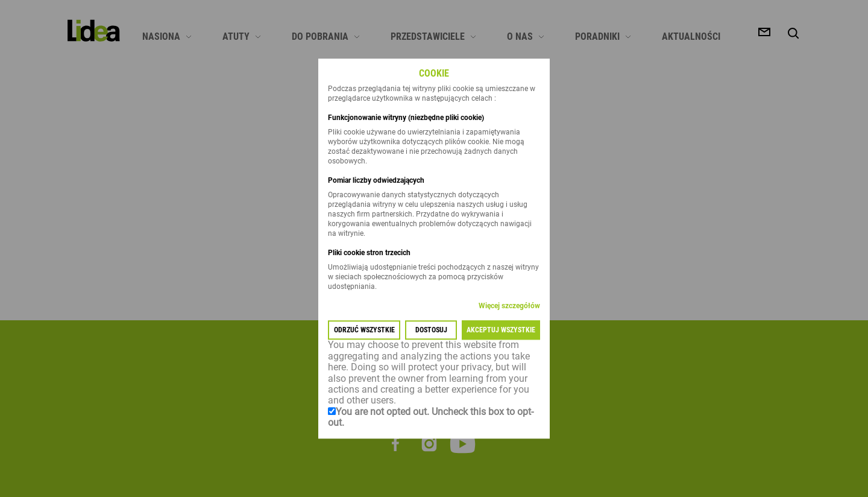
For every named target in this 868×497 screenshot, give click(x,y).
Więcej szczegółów (509, 306)
